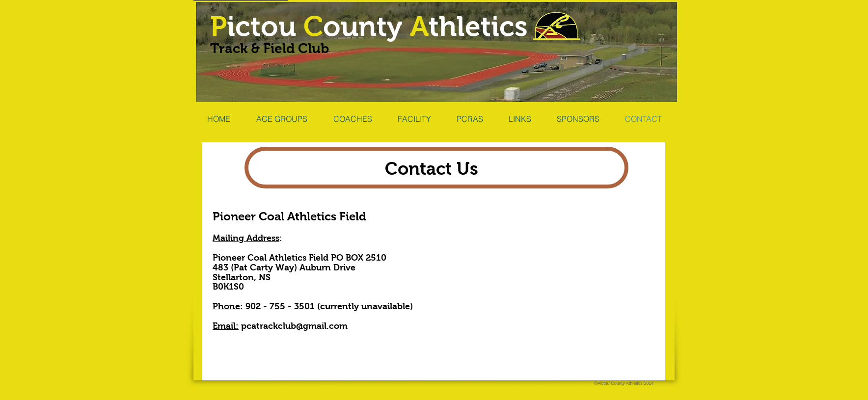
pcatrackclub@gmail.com (294, 326)
